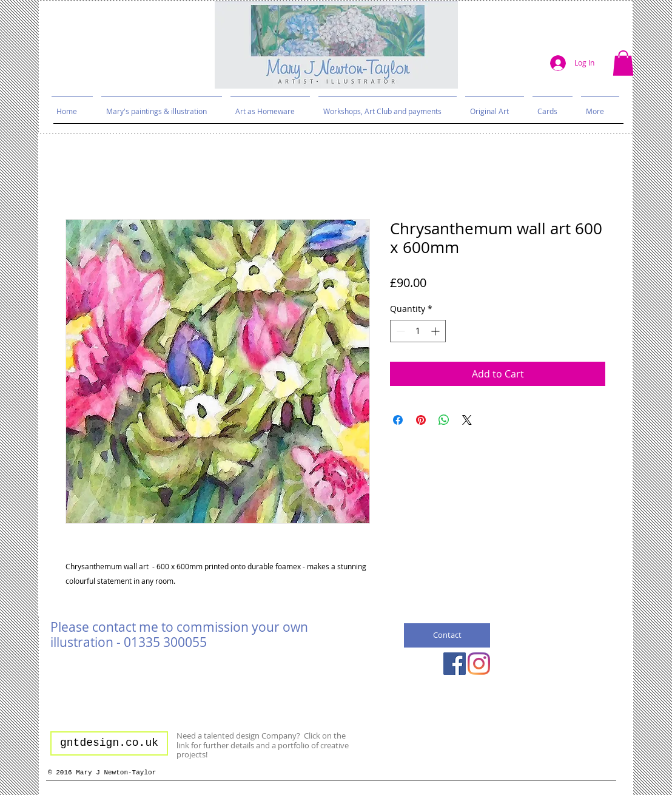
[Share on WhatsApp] (444, 420)
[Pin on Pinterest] (421, 420)
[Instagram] (479, 664)
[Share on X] (467, 420)
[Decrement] (399, 331)
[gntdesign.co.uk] (109, 743)
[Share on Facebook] (398, 420)
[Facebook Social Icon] (455, 664)
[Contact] (447, 635)
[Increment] (436, 331)
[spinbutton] (418, 331)
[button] (623, 63)
